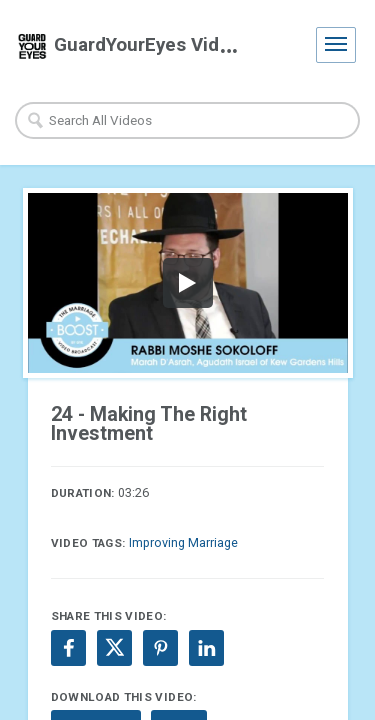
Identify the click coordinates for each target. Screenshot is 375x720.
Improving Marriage (183, 542)
